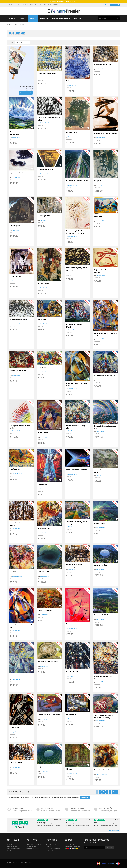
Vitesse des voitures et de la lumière (19, 524)
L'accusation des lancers (103, 64)
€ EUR (105, 5)
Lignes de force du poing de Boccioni (104, 271)
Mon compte (12, 5)
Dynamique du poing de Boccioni (105, 133)
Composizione (15, 727)
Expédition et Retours (13, 851)
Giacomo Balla (44, 78)
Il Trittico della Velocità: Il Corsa (77, 181)
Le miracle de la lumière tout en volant (105, 427)
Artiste (13, 18)
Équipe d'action (72, 132)
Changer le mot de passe (33, 849)
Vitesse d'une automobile (18, 319)
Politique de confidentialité (53, 849)
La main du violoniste (45, 169)
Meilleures (44, 18)
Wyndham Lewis (17, 732)
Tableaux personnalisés (61, 18)
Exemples (78, 18)
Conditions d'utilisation (52, 851)
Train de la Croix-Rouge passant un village (77, 523)
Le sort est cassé (72, 624)
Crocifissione (42, 484)
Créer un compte (31, 851)
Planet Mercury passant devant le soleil (106, 335)
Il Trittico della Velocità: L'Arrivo (74, 326)
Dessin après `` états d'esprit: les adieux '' (49, 119)
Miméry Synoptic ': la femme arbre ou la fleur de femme (76, 232)
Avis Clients (49, 846)
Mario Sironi (72, 137)
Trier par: (11, 42)
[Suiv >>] (115, 792)
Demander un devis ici (26, 93)
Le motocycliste (15, 226)
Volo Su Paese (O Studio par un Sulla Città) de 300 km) (105, 717)
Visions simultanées (45, 528)
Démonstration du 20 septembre (49, 715)
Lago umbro (42, 767)
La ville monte (43, 367)
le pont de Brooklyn (73, 672)
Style (33, 18)
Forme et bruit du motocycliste (49, 662)
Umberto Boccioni (102, 69)
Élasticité (13, 572)
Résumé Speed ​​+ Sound (18, 371)
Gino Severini (72, 85)
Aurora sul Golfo (44, 572)
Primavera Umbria (101, 565)
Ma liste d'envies (23, 5)
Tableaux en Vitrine (51, 844)
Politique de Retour (13, 853)
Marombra (98, 216)
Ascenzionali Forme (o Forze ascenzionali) (20, 133)
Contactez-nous (85, 798)
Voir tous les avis (114, 830)
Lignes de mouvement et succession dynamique (74, 566)
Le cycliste (98, 181)
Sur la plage (42, 319)
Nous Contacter (36, 5)
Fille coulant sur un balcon (47, 73)
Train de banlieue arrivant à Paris (104, 471)
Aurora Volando (100, 523)
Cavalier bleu (15, 675)
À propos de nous (12, 846)
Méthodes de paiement (14, 849)
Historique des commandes (34, 844)
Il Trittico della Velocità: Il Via (105, 376)
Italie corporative (44, 216)
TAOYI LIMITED (69, 844)
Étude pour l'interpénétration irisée (20, 427)
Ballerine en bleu (72, 81)
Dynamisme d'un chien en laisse (21, 173)
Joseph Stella (72, 431)
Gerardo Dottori (16, 137)
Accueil (10, 25)
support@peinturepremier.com (73, 846)
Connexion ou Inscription (51, 5)
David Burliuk (16, 679)
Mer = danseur (43, 433)
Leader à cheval (15, 276)
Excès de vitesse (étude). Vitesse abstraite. (77, 269)
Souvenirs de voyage (45, 610)
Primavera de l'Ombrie (102, 615)
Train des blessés (44, 283)
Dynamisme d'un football (103, 770)
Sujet (23, 18)
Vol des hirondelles (16, 763)
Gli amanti (70, 769)
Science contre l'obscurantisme (77, 470)
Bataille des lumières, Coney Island (76, 427)
